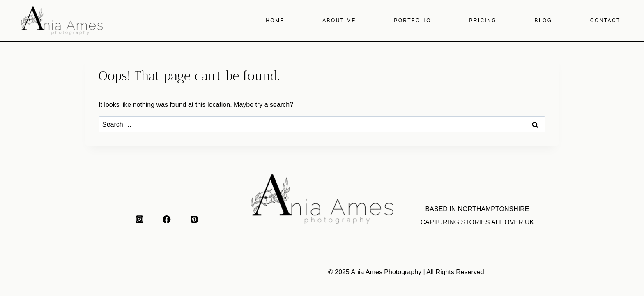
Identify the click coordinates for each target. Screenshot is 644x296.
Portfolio (413, 21)
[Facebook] (167, 219)
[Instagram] (139, 219)
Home (275, 21)
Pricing (483, 21)
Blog (544, 21)
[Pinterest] (194, 219)
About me (339, 21)
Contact (605, 21)
